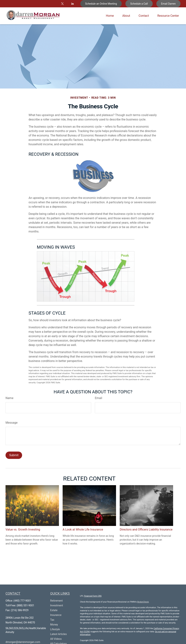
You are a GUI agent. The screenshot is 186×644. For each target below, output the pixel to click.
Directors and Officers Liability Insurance (146, 530)
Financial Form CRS (93, 596)
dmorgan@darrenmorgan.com (23, 642)
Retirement (57, 601)
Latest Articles (59, 634)
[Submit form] (14, 455)
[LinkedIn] (72, 4)
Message (12, 423)
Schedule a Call (139, 4)
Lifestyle (55, 629)
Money (54, 625)
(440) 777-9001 (22, 601)
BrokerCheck (143, 602)
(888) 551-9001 (25, 605)
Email (99, 398)
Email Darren (168, 4)
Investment (57, 605)
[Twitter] (62, 4)
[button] (110, 16)
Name (9, 398)
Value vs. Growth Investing (23, 530)
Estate (54, 610)
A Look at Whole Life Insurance (83, 530)
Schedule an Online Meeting (101, 4)
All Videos (56, 639)
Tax (52, 620)
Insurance (56, 615)
